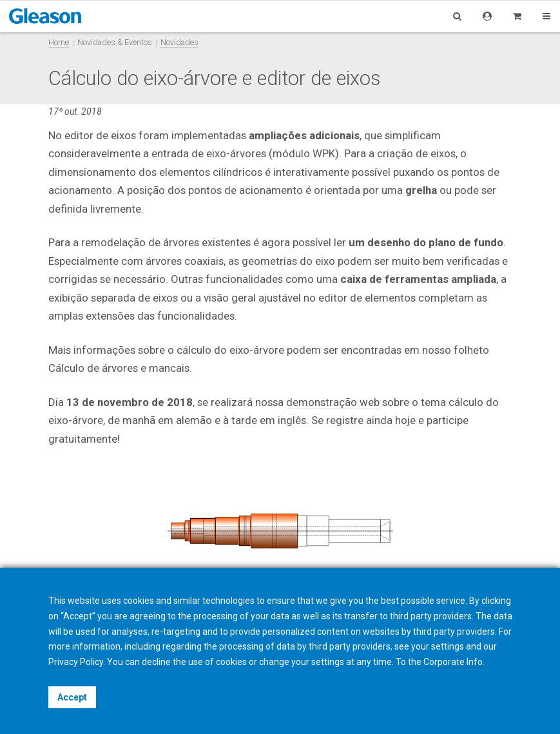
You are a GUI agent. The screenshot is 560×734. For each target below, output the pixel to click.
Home (59, 42)
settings (328, 662)
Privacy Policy (76, 662)
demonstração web (333, 402)
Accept (72, 697)
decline (156, 662)
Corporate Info (453, 662)
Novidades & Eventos (115, 42)
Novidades (179, 42)
